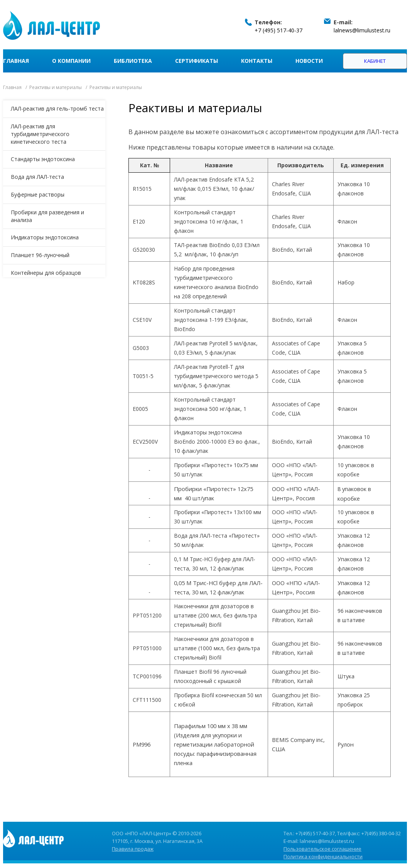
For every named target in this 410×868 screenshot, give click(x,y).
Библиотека (133, 61)
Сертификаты (197, 61)
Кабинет (375, 61)
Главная (16, 61)
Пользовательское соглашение (322, 849)
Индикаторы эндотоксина (45, 237)
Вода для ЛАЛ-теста (37, 177)
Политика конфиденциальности (323, 856)
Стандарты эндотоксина (43, 159)
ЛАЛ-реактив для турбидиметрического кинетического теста (40, 134)
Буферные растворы (38, 194)
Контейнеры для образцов (46, 273)
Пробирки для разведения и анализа (47, 216)
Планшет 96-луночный (40, 255)
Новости (309, 61)
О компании (71, 61)
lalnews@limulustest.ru (362, 30)
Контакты (257, 61)
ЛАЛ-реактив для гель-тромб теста (57, 108)
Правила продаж (133, 849)
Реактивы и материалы (56, 87)
